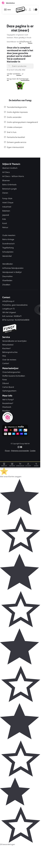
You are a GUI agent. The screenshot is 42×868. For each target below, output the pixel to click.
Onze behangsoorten (11, 372)
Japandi (6, 215)
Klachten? (6, 348)
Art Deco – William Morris (13, 176)
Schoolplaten (8, 252)
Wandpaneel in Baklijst (12, 272)
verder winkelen (14, 74)
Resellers (6, 411)
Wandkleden (8, 264)
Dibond (5, 383)
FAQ (4, 356)
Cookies (33, 451)
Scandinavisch (8, 243)
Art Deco (6, 172)
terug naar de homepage (18, 79)
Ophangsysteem (9, 391)
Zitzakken (6, 284)
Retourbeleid (8, 345)
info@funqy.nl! (25, 41)
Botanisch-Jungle (10, 189)
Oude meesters (9, 235)
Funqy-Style (7, 198)
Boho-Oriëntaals (9, 184)
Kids (4, 219)
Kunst (5, 223)
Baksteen (6, 211)
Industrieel (7, 207)
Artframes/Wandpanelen (13, 268)
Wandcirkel (7, 256)
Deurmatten (7, 276)
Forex (5, 379)
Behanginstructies (10, 352)
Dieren (5, 193)
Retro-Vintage (8, 239)
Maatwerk (7, 407)
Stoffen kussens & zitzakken (14, 376)
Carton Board (8, 387)
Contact (6, 363)
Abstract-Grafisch (10, 168)
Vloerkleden (7, 280)
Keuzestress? (8, 403)
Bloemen (6, 180)
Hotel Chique (8, 202)
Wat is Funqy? (8, 399)
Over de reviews (9, 359)
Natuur (5, 227)
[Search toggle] (36, 464)
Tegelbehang (8, 248)
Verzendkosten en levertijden (14, 341)
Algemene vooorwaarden (20, 451)
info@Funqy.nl (8, 301)
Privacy (8, 451)
